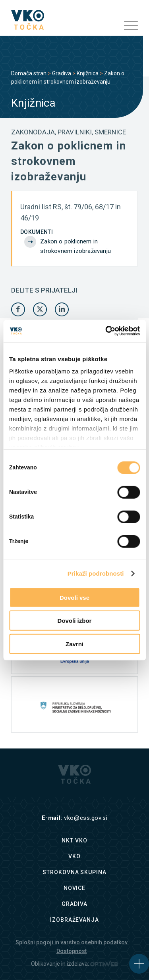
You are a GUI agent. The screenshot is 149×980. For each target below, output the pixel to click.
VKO (74, 856)
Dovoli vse (74, 597)
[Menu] (127, 26)
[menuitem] (127, 26)
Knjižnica (88, 73)
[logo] (62, 20)
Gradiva (62, 73)
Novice (74, 888)
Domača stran (29, 73)
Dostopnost (72, 951)
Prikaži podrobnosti (96, 573)
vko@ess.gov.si (86, 818)
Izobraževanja (74, 920)
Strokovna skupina (74, 872)
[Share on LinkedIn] (62, 309)
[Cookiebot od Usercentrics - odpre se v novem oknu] (106, 331)
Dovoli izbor (75, 621)
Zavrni (74, 644)
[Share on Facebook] (18, 309)
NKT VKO (74, 840)
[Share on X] (40, 309)
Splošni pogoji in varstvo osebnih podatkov (72, 942)
